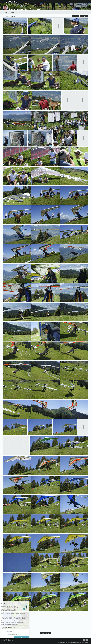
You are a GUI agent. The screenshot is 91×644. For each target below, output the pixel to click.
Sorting (84, 16)
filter (76, 16)
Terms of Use (6, 639)
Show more (46, 633)
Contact (5, 642)
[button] (4, 637)
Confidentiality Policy (8, 640)
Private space (85, 9)
